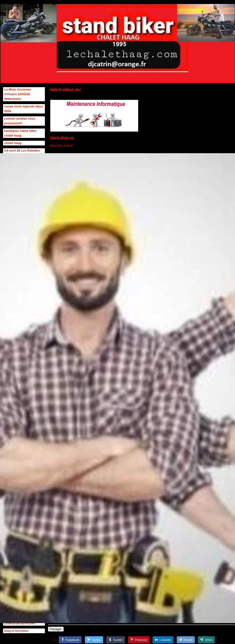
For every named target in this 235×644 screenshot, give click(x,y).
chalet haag (13, 143)
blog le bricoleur (16, 631)
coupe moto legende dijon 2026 (24, 109)
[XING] (206, 640)
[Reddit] (186, 640)
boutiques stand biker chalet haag (20, 133)
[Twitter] (94, 640)
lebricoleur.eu (62, 138)
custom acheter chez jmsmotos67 (20, 121)
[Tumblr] (116, 640)
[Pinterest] (139, 640)
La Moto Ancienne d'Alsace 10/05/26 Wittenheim (18, 94)
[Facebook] (70, 640)
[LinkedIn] (163, 640)
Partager (56, 629)
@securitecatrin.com (20, 623)
